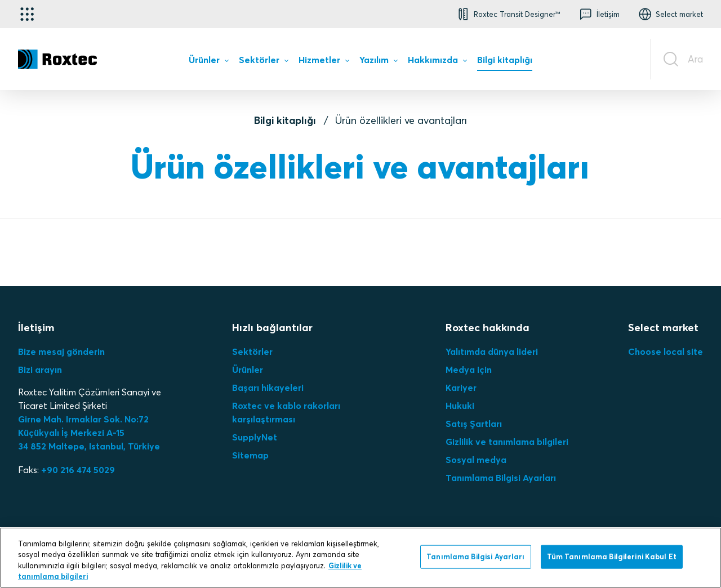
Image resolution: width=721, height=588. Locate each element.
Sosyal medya (476, 460)
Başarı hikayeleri (268, 387)
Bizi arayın (40, 369)
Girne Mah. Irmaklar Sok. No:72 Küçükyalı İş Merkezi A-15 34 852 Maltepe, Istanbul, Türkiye (89, 433)
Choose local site (666, 351)
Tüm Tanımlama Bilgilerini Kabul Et (612, 556)
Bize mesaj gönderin (61, 351)
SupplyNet (255, 437)
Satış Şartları (474, 424)
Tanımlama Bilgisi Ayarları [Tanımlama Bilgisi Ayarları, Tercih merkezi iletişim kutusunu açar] (475, 556)
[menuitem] (208, 62)
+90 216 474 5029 (78, 470)
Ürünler (248, 369)
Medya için (469, 369)
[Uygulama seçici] (27, 14)
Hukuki (460, 406)
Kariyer (461, 387)
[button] (508, 14)
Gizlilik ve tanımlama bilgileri (507, 442)
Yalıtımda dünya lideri (492, 351)
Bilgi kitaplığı (285, 120)
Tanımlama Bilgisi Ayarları (501, 478)
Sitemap (250, 455)
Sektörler (252, 351)
